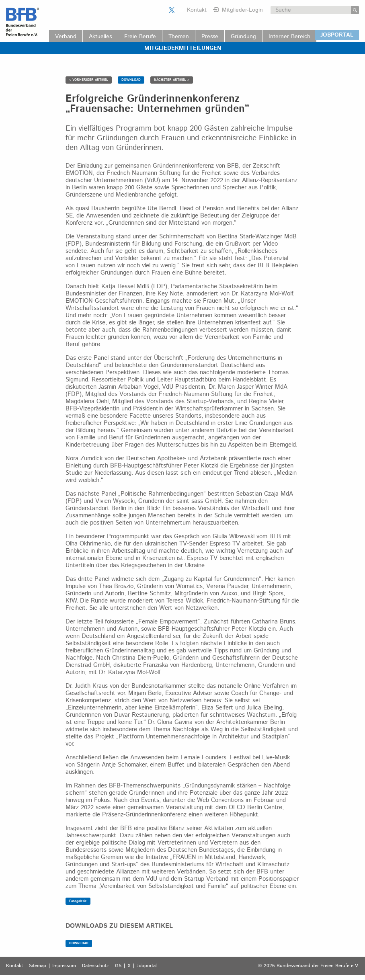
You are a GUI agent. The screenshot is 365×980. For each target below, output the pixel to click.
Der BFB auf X (172, 10)
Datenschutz (95, 966)
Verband (66, 37)
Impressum (64, 966)
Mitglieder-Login (242, 10)
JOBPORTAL (337, 35)
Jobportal (147, 966)
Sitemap (38, 966)
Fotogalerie (78, 901)
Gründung (243, 37)
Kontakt (197, 10)
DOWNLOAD (131, 80)
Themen (179, 37)
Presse (210, 37)
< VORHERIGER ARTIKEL (89, 80)
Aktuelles (100, 37)
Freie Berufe (140, 37)
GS (118, 966)
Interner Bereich (289, 37)
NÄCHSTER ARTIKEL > (172, 80)
